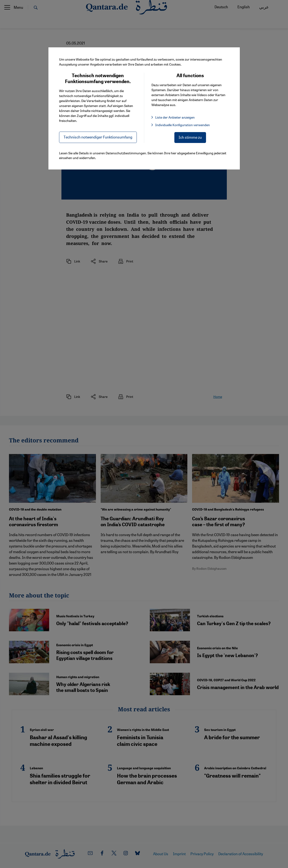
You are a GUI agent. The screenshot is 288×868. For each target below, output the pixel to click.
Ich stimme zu (190, 137)
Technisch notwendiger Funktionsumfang (98, 137)
